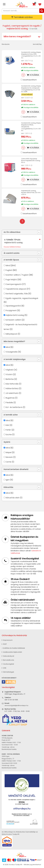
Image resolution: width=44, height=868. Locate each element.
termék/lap (37, 44)
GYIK (4, 668)
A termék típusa (11, 260)
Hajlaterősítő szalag (15, 315)
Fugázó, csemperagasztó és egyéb (21, 26)
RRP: (23, 61)
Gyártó (7, 442)
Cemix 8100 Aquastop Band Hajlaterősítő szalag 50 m (31, 161)
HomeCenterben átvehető (16, 469)
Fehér (8, 430)
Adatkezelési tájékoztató (12, 652)
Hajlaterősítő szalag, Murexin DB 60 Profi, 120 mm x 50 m (31, 193)
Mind (8, 265)
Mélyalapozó (11, 334)
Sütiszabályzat (8, 656)
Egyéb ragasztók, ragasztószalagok (22, 298)
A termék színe (11, 415)
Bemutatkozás (8, 660)
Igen (8, 480)
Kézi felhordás (12, 384)
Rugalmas (10, 398)
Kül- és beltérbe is (14, 407)
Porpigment (11, 310)
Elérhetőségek (8, 672)
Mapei (9, 452)
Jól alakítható (12, 393)
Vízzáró (9, 374)
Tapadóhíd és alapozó (16, 289)
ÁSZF (4, 644)
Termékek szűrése (22, 17)
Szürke (9, 435)
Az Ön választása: (12, 232)
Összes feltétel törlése (12, 247)
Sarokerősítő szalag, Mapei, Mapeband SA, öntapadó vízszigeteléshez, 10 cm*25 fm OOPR (31, 89)
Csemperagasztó (14, 284)
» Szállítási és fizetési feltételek (13, 648)
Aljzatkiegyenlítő (13, 306)
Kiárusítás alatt (13, 498)
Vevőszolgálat (8, 664)
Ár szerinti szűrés (12, 253)
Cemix (9, 462)
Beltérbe (10, 379)
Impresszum (7, 640)
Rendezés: (6, 44)
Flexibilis (9, 403)
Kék (7, 425)
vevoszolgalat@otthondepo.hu (16, 705)
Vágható (10, 370)
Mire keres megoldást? (17, 36)
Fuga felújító (11, 280)
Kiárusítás (8, 487)
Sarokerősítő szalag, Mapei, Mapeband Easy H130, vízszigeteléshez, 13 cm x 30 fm (31, 55)
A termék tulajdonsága (15, 359)
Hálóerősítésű (12, 388)
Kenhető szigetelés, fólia (17, 294)
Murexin (9, 457)
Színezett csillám (13, 320)
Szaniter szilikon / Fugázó (17, 275)
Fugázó (9, 270)
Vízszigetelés (12, 352)
